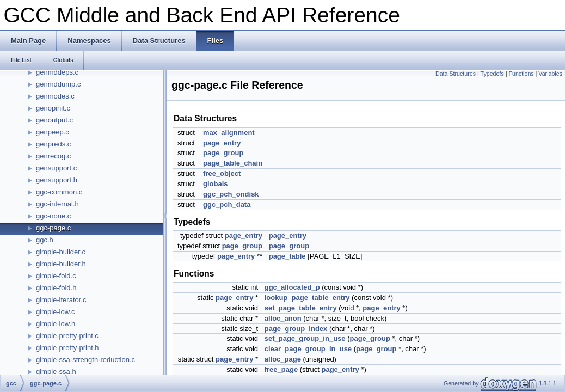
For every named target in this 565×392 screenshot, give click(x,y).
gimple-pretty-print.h (67, 348)
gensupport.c (56, 168)
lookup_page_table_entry (307, 298)
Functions (521, 73)
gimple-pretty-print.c (67, 336)
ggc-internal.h (57, 204)
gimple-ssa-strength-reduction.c (85, 360)
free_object (222, 173)
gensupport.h (57, 180)
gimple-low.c (56, 312)
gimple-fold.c (56, 276)
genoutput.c (54, 120)
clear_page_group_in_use (308, 349)
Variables (550, 73)
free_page (281, 369)
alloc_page (283, 359)
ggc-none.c (53, 216)
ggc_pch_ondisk (231, 194)
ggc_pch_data (227, 204)
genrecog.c (53, 156)
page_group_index (296, 329)
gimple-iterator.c (61, 300)
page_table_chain (233, 163)
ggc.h (45, 240)
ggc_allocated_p (292, 287)
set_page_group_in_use (305, 338)
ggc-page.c (53, 228)
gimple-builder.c (61, 252)
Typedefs (492, 73)
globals (216, 184)
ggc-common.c (59, 192)
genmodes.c (55, 96)
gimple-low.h (56, 324)
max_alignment (229, 133)
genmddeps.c (57, 72)
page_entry (222, 143)
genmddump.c (58, 84)
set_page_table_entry (301, 308)
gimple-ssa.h (56, 372)
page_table (287, 256)
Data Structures (456, 73)
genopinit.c (53, 108)
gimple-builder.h (61, 264)
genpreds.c (53, 144)
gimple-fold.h (56, 288)
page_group (223, 153)
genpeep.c (53, 132)
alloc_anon (283, 318)
